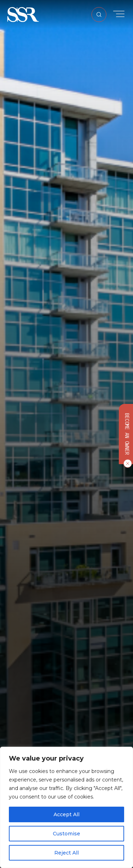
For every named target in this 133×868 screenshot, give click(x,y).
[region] (66, 807)
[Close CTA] (126, 463)
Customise (66, 834)
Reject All (66, 853)
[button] (23, 14)
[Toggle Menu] (119, 14)
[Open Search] (99, 15)
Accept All (66, 814)
